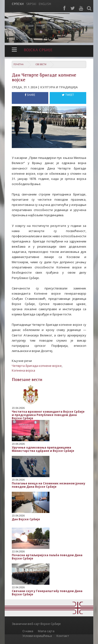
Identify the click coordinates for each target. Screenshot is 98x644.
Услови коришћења (37, 636)
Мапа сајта (46, 631)
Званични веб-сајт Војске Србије (36, 624)
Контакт (63, 636)
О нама (28, 631)
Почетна (18, 64)
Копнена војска (23, 370)
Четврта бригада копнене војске (37, 366)
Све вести (41, 64)
